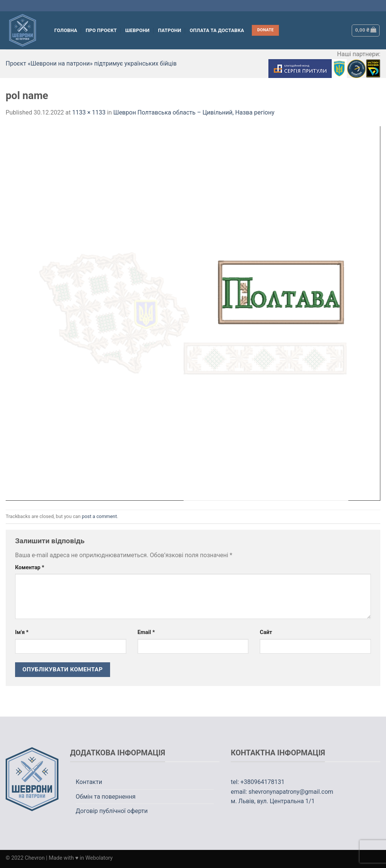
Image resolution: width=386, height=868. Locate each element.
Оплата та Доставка (217, 30)
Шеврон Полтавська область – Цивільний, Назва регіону (194, 112)
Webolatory (99, 858)
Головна (66, 30)
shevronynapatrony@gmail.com (291, 792)
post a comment (99, 516)
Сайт (266, 632)
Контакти (89, 782)
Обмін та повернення (106, 797)
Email (146, 632)
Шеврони (137, 30)
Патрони (170, 30)
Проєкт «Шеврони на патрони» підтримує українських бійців (91, 63)
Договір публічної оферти (112, 811)
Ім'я (22, 632)
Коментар (30, 568)
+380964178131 (263, 782)
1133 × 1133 (89, 112)
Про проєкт (101, 30)
